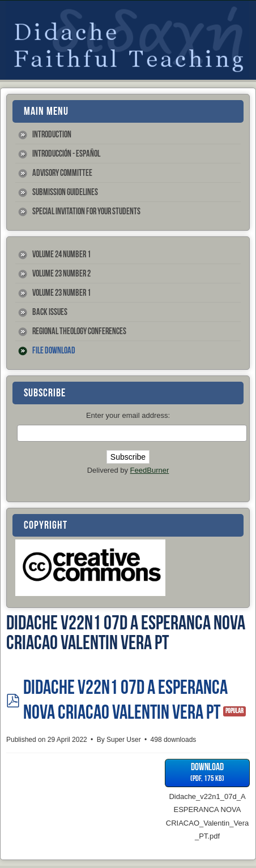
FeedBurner (150, 470)
